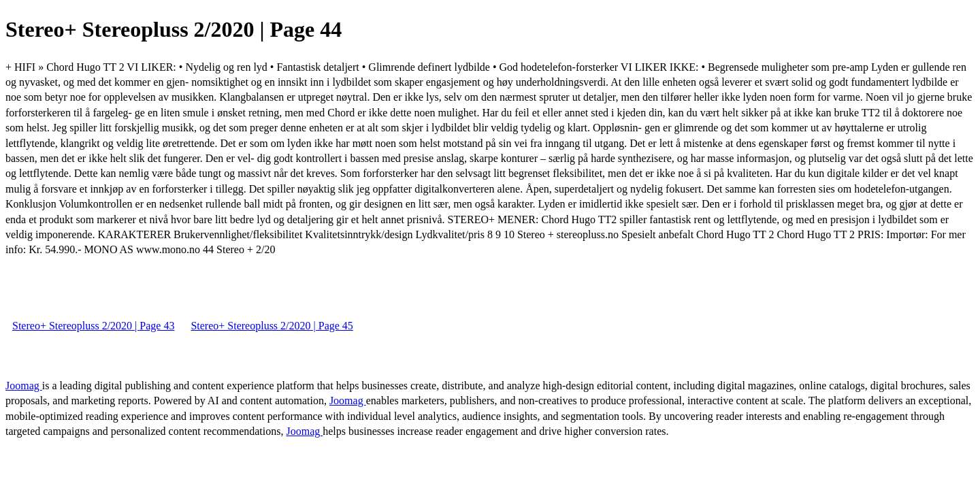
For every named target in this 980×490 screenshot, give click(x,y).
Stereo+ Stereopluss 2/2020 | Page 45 (272, 326)
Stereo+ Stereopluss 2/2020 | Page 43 (93, 326)
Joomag (24, 386)
